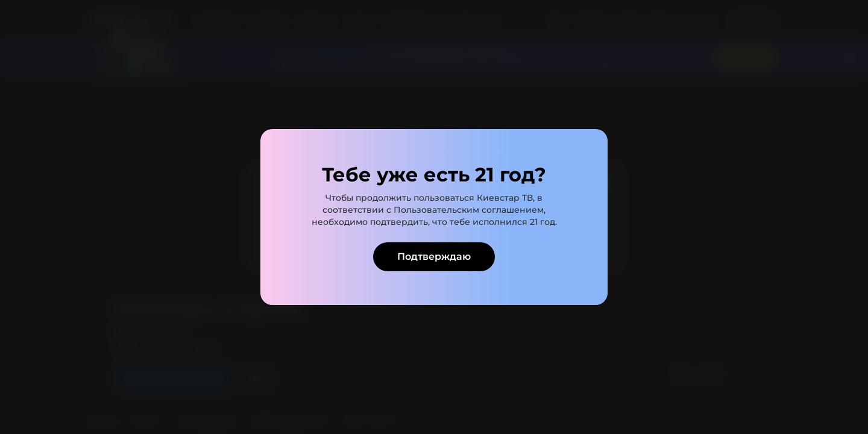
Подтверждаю (434, 256)
